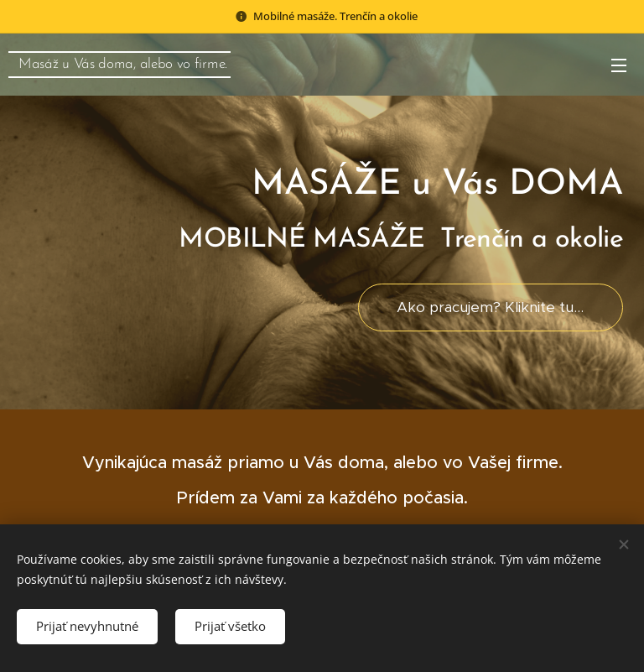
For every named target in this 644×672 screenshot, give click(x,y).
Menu (619, 65)
